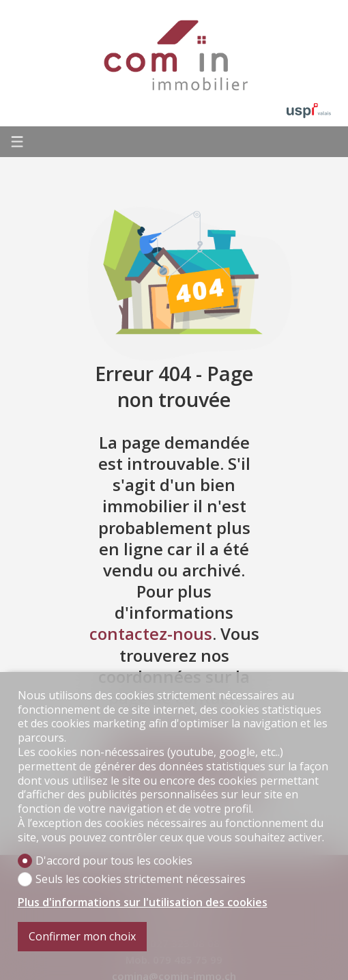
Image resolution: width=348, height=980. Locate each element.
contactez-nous (151, 633)
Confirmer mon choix (82, 936)
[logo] (174, 55)
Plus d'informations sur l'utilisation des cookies (143, 902)
